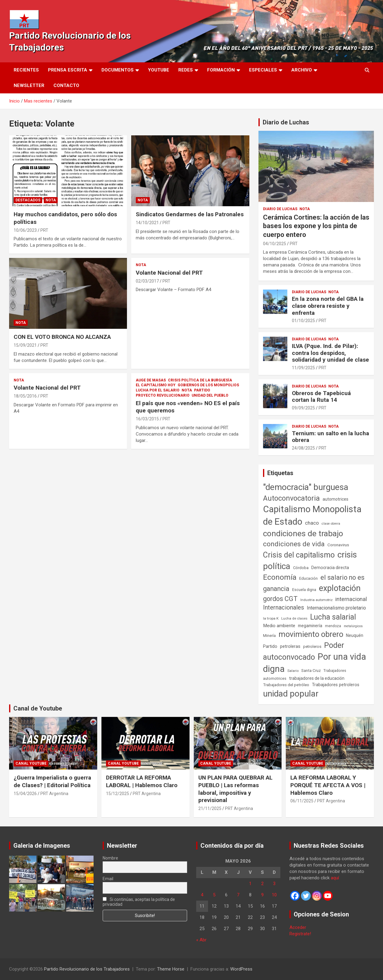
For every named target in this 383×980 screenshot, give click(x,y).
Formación (221, 70)
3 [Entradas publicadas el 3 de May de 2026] (274, 884)
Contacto (66, 85)
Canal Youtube (31, 763)
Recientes (26, 70)
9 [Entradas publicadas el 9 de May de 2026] (262, 895)
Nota (51, 200)
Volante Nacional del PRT (169, 273)
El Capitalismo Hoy (156, 385)
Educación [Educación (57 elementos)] (308, 578)
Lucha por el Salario (158, 390)
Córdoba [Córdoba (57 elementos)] (301, 568)
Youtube (159, 70)
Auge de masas (151, 380)
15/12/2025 (118, 794)
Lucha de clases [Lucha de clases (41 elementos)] (294, 618)
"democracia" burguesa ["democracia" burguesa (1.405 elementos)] (306, 487)
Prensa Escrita (68, 70)
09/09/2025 (303, 408)
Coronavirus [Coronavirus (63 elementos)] (338, 545)
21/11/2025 (210, 808)
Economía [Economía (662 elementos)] (280, 577)
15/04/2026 (25, 794)
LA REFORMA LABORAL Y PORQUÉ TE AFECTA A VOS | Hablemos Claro (328, 785)
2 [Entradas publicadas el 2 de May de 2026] (262, 884)
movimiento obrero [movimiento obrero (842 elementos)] (311, 634)
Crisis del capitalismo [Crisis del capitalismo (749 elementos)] (299, 555)
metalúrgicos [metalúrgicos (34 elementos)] (353, 626)
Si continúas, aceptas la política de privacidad (139, 902)
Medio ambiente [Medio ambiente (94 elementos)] (279, 626)
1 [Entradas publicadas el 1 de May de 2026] (250, 884)
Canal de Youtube (38, 708)
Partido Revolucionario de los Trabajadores (87, 969)
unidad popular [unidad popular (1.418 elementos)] (291, 694)
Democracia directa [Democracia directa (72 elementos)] (330, 568)
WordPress (241, 969)
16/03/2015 (147, 419)
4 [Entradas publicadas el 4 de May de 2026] (202, 895)
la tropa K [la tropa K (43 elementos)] (271, 618)
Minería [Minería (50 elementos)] (269, 636)
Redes (186, 70)
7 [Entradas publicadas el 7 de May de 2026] (238, 895)
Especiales (263, 70)
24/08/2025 (303, 448)
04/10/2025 (275, 244)
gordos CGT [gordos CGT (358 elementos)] (280, 599)
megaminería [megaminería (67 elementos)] (310, 626)
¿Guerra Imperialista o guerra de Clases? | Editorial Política (52, 781)
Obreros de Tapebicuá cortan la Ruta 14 (321, 397)
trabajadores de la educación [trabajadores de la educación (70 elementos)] (317, 678)
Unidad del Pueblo (210, 395)
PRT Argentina (54, 794)
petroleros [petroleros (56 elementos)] (312, 646)
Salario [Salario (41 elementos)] (293, 671)
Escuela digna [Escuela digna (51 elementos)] (304, 590)
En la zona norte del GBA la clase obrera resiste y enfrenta (328, 306)
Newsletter (29, 85)
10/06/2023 (25, 230)
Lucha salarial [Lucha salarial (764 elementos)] (333, 617)
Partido (202, 390)
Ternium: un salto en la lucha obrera (330, 437)
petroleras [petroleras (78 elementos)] (290, 646)
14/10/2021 (147, 223)
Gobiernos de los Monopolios (208, 385)
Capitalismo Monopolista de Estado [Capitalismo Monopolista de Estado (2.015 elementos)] (312, 515)
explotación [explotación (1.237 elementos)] (340, 588)
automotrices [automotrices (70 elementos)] (335, 499)
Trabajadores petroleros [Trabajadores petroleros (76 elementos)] (336, 685)
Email (108, 879)
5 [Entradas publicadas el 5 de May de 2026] (214, 895)
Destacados (28, 200)
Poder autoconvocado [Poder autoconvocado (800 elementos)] (304, 651)
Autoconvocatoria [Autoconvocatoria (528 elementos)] (291, 498)
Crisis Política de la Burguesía (200, 380)
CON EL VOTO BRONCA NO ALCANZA (62, 337)
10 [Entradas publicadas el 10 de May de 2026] (274, 895)
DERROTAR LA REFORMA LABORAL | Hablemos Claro (142, 781)
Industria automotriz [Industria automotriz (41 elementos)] (316, 600)
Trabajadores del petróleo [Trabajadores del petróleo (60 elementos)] (286, 685)
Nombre (110, 858)
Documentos (118, 70)
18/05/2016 (25, 396)
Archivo (302, 70)
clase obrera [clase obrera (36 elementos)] (331, 524)
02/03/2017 (147, 281)
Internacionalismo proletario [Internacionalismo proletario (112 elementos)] (336, 608)
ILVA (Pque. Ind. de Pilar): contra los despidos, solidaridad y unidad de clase (330, 353)
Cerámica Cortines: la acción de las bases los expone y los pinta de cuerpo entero (316, 226)
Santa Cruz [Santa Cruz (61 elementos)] (311, 671)
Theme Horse (171, 969)
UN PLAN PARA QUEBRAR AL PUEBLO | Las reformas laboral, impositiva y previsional (235, 789)
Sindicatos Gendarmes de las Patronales (190, 214)
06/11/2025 (302, 801)
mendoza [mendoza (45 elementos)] (333, 626)
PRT (44, 230)
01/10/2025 (303, 321)
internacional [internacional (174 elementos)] (351, 599)
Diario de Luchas (286, 122)
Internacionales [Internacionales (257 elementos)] (284, 608)
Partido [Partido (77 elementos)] (270, 646)
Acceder (298, 927)
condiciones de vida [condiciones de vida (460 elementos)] (294, 544)
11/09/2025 (303, 368)
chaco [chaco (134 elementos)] (312, 523)
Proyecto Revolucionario (163, 395)
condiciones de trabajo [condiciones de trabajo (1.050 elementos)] (303, 533)
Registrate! (300, 934)
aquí (335, 878)
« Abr (201, 940)
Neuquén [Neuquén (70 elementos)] (355, 635)
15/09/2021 (25, 345)
